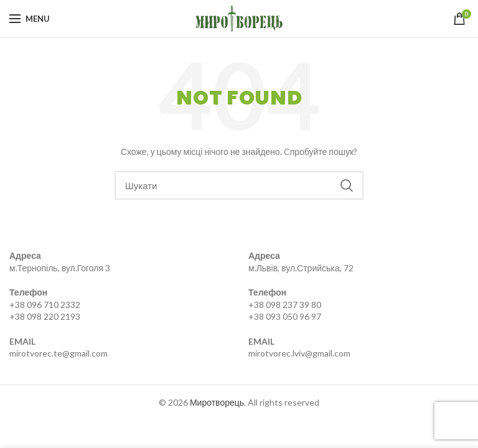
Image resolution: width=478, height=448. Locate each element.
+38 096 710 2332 (45, 305)
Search (347, 185)
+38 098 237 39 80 (285, 305)
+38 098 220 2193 (45, 316)
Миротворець (217, 402)
